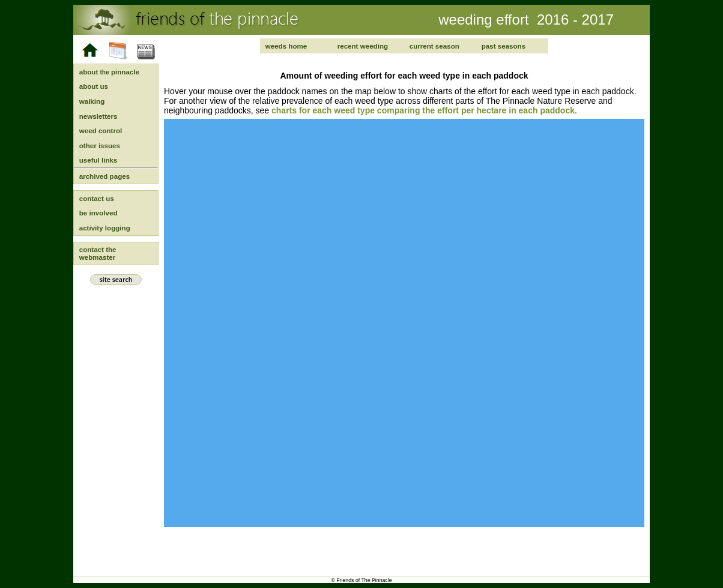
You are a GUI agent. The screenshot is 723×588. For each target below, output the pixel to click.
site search (116, 280)
